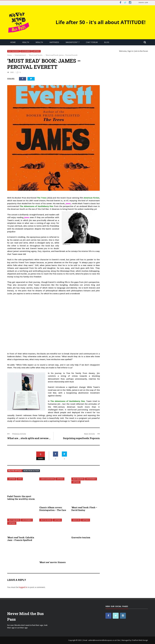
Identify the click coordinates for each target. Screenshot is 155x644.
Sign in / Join (143, 2)
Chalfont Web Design (140, 640)
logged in (23, 587)
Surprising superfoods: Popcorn (81, 438)
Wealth (39, 42)
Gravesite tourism (81, 537)
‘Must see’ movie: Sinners (52, 562)
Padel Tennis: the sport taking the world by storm (21, 498)
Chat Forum (92, 42)
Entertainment (26, 51)
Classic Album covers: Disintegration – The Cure (53, 509)
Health (26, 42)
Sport (20, 479)
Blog (107, 42)
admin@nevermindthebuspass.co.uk (103, 640)
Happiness (54, 42)
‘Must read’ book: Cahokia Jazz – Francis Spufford (21, 539)
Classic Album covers (47, 479)
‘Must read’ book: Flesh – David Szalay (84, 509)
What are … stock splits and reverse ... (29, 438)
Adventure (76, 520)
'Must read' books (14, 51)
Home (13, 42)
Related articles (15, 471)
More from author (31, 471)
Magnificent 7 (72, 42)
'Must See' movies (46, 520)
